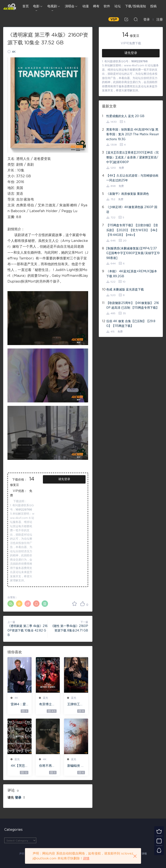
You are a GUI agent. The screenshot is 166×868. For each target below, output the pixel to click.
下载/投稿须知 (135, 6)
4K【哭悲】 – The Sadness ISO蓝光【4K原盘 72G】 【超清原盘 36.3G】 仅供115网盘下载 (19, 766)
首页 (26, 6)
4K (14, 52)
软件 (107, 6)
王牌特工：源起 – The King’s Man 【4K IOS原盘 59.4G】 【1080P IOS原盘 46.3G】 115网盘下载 (76, 705)
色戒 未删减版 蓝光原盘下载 (125, 290)
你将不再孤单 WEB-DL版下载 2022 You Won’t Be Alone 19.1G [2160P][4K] (48, 766)
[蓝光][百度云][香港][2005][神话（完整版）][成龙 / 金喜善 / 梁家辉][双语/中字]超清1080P (133, 157)
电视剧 (52, 6)
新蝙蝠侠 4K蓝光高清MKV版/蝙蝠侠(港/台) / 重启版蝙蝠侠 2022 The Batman (76, 766)
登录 (18, 798)
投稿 (153, 6)
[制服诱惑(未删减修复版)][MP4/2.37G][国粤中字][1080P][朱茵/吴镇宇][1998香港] (133, 253)
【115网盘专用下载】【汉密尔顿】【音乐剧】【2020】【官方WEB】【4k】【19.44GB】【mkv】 (133, 230)
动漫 (86, 6)
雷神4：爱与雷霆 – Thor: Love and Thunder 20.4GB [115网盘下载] (19, 705)
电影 (36, 6)
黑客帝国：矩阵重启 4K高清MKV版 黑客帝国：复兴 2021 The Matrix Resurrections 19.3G (133, 135)
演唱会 (70, 6)
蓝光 (45, 698)
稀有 (96, 6)
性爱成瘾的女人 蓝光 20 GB (125, 116)
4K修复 (10, 6)
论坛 (118, 6)
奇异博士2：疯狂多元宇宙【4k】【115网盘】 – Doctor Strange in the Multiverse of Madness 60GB (47, 705)
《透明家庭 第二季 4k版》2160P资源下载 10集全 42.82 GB (28, 631)
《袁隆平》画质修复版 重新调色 (128, 194)
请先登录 (64, 479)
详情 (144, 854)
